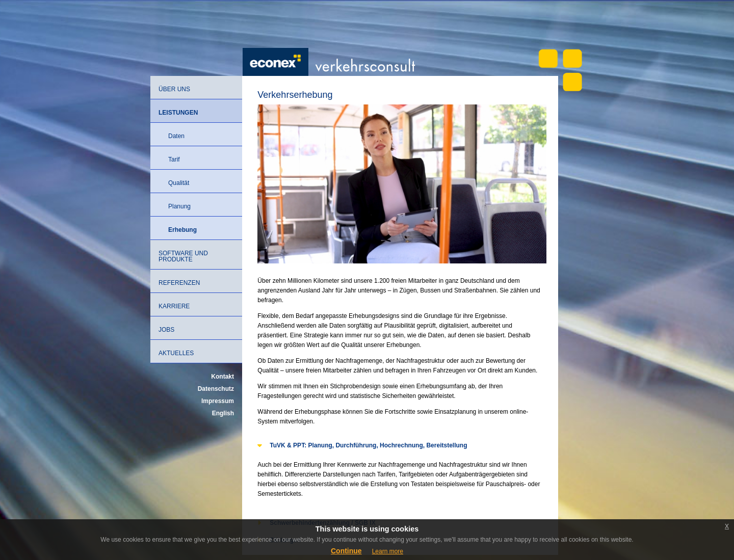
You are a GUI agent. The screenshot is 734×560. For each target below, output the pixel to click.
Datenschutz (216, 389)
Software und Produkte (183, 256)
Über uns (174, 89)
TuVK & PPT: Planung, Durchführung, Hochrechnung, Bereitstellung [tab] (362, 445)
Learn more (388, 551)
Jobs (166, 330)
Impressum (218, 401)
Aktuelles (176, 353)
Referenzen (179, 283)
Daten (176, 136)
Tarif (174, 159)
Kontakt (222, 377)
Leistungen (178, 113)
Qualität (179, 183)
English (223, 413)
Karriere (174, 306)
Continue (346, 551)
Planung (179, 206)
